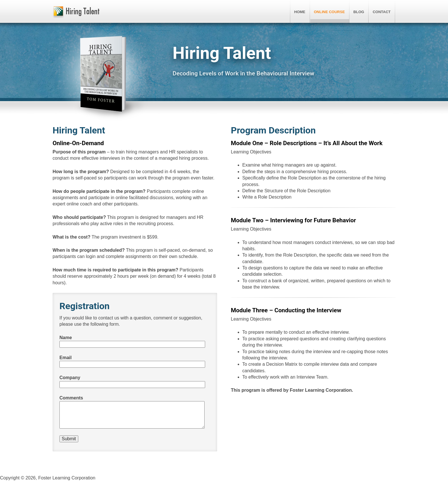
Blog (359, 12)
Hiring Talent (76, 12)
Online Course (329, 12)
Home (300, 12)
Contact (382, 12)
